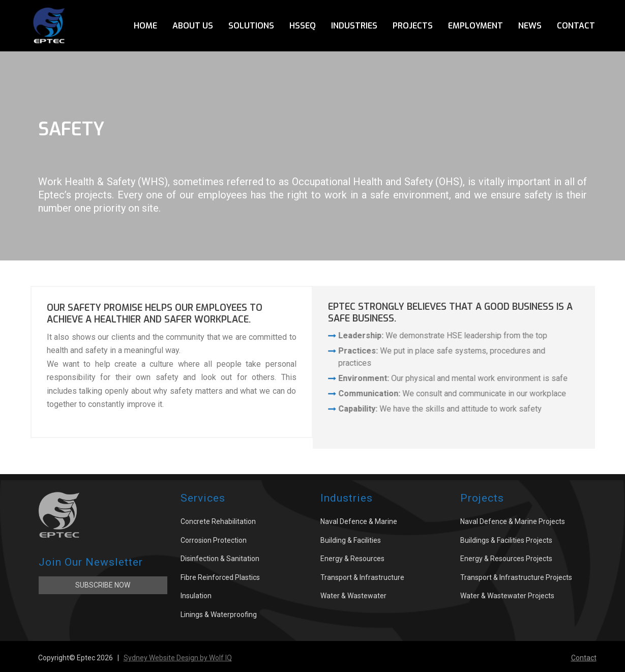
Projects (413, 26)
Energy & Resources (352, 559)
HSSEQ (303, 26)
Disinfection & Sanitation (220, 559)
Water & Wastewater (353, 596)
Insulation (196, 596)
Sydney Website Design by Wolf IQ (178, 658)
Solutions (251, 26)
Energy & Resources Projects (506, 559)
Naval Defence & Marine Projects (513, 521)
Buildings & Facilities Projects (506, 540)
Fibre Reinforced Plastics (220, 577)
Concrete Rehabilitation (218, 521)
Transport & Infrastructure (362, 577)
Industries (354, 26)
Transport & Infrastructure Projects (516, 577)
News (530, 26)
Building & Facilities (351, 540)
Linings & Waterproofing (219, 615)
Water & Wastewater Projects (507, 596)
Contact (576, 26)
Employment (475, 26)
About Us (193, 26)
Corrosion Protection (214, 540)
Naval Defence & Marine (359, 521)
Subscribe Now (103, 585)
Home (145, 26)
